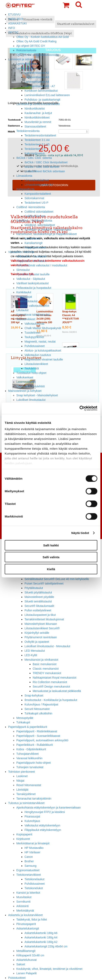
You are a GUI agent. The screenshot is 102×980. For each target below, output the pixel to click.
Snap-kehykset (34, 695)
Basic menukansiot (45, 664)
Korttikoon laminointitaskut (41, 91)
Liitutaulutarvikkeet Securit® (42, 628)
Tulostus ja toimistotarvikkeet (26, 803)
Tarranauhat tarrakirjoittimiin (34, 799)
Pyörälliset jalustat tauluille (33, 274)
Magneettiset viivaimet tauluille (44, 359)
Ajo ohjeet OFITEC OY (31, 46)
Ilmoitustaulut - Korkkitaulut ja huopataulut (51, 700)
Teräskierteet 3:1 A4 (37, 140)
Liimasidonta (24, 176)
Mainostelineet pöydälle (39, 597)
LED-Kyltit (31, 655)
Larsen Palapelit (27, 973)
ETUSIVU (14, 14)
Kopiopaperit (24, 834)
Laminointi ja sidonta (21, 59)
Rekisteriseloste (26, 50)
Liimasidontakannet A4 (39, 185)
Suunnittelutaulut (27, 301)
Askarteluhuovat (27, 960)
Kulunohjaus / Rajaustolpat (41, 704)
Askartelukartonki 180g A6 (41, 933)
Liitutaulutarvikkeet (36, 364)
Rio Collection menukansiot (50, 682)
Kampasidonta (25, 189)
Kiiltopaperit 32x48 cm (30, 955)
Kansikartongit (33, 243)
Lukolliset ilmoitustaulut (31, 400)
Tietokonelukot (34, 888)
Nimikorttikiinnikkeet (37, 118)
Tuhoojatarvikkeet (27, 754)
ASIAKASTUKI (17, 23)
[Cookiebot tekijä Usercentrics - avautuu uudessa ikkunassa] (79, 408)
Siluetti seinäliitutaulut (38, 601)
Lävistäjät (22, 790)
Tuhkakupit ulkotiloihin (38, 713)
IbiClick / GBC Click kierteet (42, 167)
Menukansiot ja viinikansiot (41, 660)
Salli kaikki (51, 545)
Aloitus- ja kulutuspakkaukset (43, 350)
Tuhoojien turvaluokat (30, 767)
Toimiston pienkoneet (22, 772)
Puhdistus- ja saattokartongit (42, 100)
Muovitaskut (24, 897)
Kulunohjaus (32, 821)
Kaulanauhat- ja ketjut (38, 113)
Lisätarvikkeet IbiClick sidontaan (45, 171)
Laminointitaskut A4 (37, 82)
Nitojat (20, 781)
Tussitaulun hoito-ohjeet (31, 373)
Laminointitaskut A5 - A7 (40, 86)
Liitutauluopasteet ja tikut (40, 615)
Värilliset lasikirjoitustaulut (32, 283)
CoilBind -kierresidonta (31, 207)
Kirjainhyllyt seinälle (37, 633)
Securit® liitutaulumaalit (39, 606)
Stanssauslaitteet (35, 126)
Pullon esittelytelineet (38, 610)
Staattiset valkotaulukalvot (33, 306)
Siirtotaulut (23, 270)
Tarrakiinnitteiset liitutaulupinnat (44, 619)
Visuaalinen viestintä (21, 252)
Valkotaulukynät (34, 324)
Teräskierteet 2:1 (35, 149)
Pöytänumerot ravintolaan (41, 637)
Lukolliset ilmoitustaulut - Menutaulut (47, 646)
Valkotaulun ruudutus (38, 355)
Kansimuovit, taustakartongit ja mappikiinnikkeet (47, 234)
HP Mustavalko (34, 848)
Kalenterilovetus (35, 153)
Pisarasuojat (24, 297)
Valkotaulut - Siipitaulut (31, 279)
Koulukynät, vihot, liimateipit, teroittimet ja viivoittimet (49, 969)
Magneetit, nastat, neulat (40, 342)
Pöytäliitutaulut (34, 588)
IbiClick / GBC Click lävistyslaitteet (46, 162)
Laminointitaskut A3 (37, 77)
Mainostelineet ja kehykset (25, 391)
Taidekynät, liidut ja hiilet (32, 920)
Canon (29, 857)
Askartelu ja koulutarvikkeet (25, 915)
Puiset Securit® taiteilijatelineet (44, 583)
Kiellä (51, 569)
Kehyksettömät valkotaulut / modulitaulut (42, 265)
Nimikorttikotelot (35, 109)
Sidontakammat (34, 198)
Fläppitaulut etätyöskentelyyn (43, 830)
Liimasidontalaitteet (37, 180)
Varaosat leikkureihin (29, 758)
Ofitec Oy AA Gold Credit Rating (36, 41)
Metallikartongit (26, 951)
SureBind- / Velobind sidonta (34, 221)
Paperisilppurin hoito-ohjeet (34, 763)
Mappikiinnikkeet (35, 247)
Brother (29, 861)
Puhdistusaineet (35, 346)
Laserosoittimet (26, 382)
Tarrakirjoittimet (26, 794)
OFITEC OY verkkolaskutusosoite (38, 55)
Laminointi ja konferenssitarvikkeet (38, 104)
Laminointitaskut (27, 68)
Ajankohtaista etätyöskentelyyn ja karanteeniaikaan (48, 808)
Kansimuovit (32, 238)
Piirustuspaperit (26, 924)
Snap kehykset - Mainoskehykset (37, 395)
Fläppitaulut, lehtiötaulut (31, 261)
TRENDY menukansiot (47, 673)
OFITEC (13, 32)
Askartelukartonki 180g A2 (41, 942)
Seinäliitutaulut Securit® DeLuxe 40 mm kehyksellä (57, 579)
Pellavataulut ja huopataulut (34, 288)
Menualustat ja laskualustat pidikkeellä (57, 691)
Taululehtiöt (32, 368)
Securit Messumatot (37, 709)
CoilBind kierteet (35, 216)
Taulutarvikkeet (26, 319)
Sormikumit (23, 902)
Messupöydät (25, 718)
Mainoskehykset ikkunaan (41, 624)
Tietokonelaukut (34, 879)
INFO (12, 28)
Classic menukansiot (46, 669)
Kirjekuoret (23, 839)
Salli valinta (51, 557)
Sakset (21, 964)
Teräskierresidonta (28, 131)
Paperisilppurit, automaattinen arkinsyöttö (42, 740)
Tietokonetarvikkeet (29, 875)
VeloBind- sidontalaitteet (40, 225)
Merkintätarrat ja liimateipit (33, 843)
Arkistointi (22, 906)
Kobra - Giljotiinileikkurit (31, 749)
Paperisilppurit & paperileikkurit (28, 727)
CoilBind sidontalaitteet (39, 212)
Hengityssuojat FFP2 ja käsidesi (45, 812)
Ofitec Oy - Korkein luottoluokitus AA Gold (43, 37)
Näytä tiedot (80, 533)
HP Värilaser (32, 852)
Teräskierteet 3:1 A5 (37, 144)
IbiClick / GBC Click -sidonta (34, 158)
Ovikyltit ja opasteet (37, 642)
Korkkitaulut (24, 292)
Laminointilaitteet (27, 64)
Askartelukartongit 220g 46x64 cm (46, 946)
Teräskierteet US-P (36, 203)
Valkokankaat (25, 377)
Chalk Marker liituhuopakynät (43, 328)
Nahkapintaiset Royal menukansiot (54, 678)
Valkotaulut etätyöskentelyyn (42, 825)
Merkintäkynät (25, 911)
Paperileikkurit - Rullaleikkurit (35, 745)
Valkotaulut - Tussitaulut (31, 256)
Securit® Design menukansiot (51, 687)
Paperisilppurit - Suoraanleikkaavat (38, 736)
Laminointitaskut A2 (37, 73)
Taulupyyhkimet (34, 337)
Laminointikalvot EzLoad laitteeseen (47, 95)
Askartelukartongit (28, 928)
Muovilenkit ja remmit (38, 122)
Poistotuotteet (17, 978)
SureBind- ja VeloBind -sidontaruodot (48, 230)
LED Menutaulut (35, 651)
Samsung (30, 866)
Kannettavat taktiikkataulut (33, 315)
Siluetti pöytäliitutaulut (38, 592)
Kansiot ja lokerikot (28, 893)
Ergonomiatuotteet (28, 870)
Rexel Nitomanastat (29, 785)
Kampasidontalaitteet (38, 194)
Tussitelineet (32, 333)
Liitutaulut (22, 310)
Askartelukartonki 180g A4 (41, 937)
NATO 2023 (16, 19)
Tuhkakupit (23, 722)
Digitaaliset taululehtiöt (30, 386)
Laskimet (22, 776)
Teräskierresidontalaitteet (40, 135)
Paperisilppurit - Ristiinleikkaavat (37, 731)
